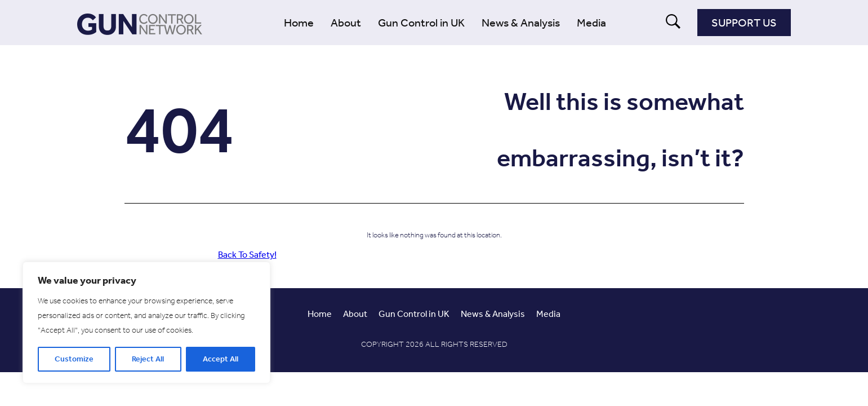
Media (591, 23)
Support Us (744, 23)
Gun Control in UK (421, 23)
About (346, 23)
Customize (74, 359)
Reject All (148, 359)
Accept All (221, 359)
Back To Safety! (247, 255)
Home (299, 23)
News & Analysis (521, 23)
